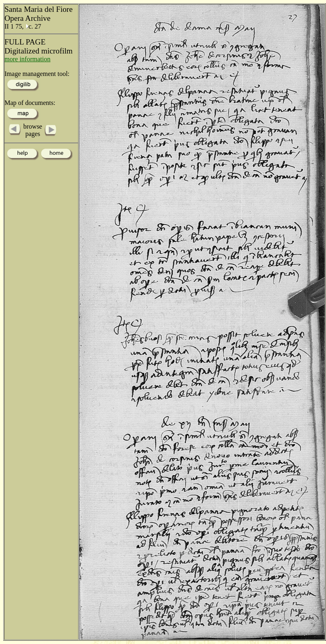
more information (27, 59)
